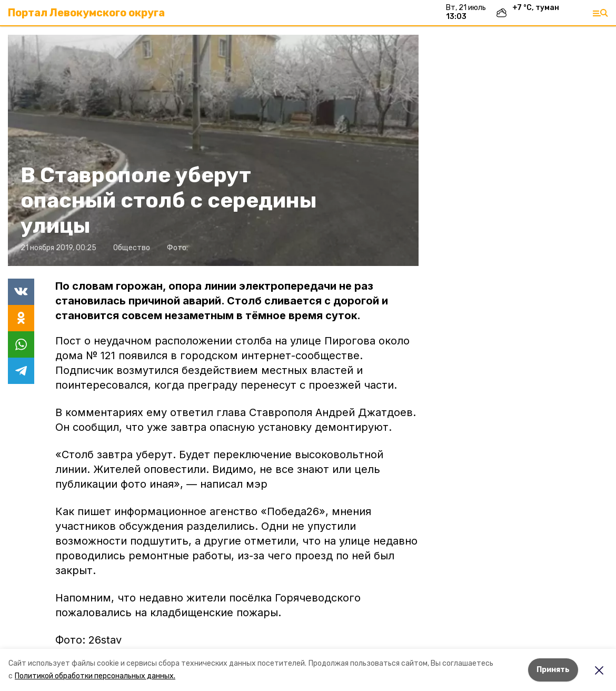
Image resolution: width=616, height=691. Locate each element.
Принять (553, 670)
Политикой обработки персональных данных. (95, 676)
